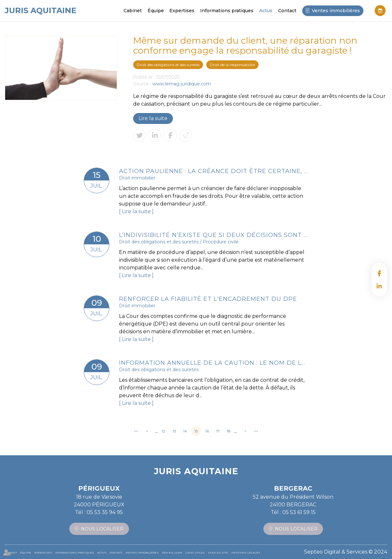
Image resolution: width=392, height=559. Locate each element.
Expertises (182, 11)
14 (185, 431)
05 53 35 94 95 (105, 512)
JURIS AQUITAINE (41, 10)
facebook (379, 273)
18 (229, 431)
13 (174, 431)
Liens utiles (195, 553)
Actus (266, 11)
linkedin (379, 286)
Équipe (156, 11)
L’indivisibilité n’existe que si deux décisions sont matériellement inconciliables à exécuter (214, 235)
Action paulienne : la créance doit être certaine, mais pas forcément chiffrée (214, 171)
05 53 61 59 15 (299, 512)
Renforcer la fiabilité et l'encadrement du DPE (208, 299)
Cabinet (133, 11)
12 (163, 431)
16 (207, 431)
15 (196, 431)
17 (218, 431)
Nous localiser (102, 529)
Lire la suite (153, 118)
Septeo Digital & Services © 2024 (346, 552)
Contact (287, 11)
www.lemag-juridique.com (182, 84)
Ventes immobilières (336, 11)
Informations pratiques (227, 11)
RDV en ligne (380, 11)
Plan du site (218, 553)
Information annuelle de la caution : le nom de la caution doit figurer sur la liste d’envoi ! (214, 363)
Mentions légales (246, 553)
